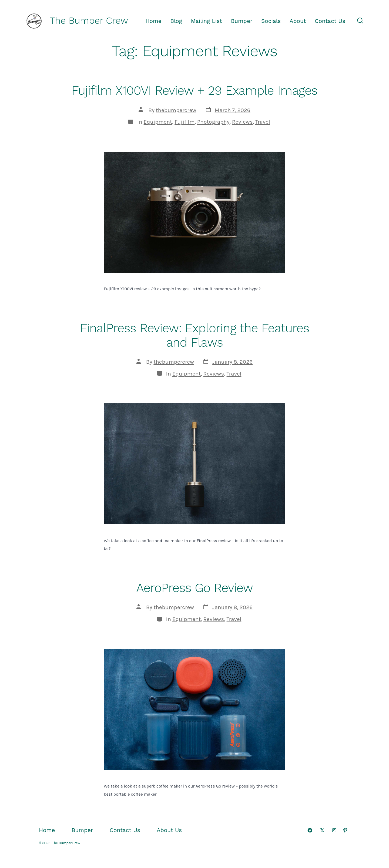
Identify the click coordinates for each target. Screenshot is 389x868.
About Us (169, 830)
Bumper (242, 21)
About (298, 21)
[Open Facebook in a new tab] (310, 830)
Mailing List (207, 21)
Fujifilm (185, 122)
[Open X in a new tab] (322, 830)
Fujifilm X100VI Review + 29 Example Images (194, 90)
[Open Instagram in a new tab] (334, 830)
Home (153, 21)
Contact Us (330, 21)
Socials (271, 21)
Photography (213, 122)
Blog (176, 21)
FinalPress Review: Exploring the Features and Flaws (195, 335)
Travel (263, 122)
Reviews (242, 122)
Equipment (158, 122)
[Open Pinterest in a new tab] (345, 830)
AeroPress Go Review (194, 588)
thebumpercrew (176, 110)
